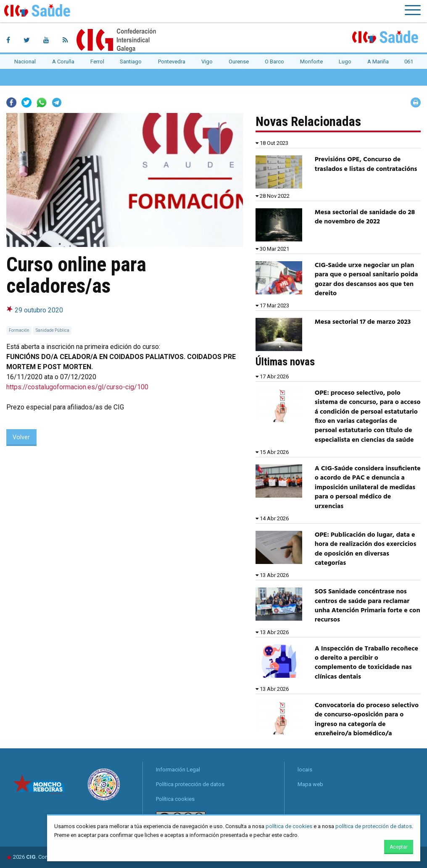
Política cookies (175, 799)
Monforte (311, 62)
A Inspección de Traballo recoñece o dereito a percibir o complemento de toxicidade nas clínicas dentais (366, 663)
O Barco (274, 62)
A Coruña (63, 62)
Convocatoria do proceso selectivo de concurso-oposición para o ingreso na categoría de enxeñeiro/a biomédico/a (367, 720)
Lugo (345, 62)
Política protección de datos (190, 784)
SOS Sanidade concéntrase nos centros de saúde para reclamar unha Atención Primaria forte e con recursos (368, 606)
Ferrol (97, 62)
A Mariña (378, 62)
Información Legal (178, 770)
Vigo (207, 62)
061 (409, 62)
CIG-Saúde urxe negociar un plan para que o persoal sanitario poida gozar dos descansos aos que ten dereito (366, 279)
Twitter (26, 102)
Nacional (25, 62)
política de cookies (289, 826)
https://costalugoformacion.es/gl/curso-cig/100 (77, 387)
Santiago (131, 62)
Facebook (11, 102)
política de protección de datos (374, 826)
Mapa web (310, 784)
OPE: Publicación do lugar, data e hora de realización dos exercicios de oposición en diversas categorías (366, 549)
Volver (21, 437)
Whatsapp (42, 102)
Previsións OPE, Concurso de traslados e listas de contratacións (366, 164)
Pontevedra (172, 62)
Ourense (239, 62)
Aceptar (399, 847)
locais (305, 770)
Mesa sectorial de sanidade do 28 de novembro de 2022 (365, 217)
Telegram (57, 102)
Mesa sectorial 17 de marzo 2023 (363, 322)
